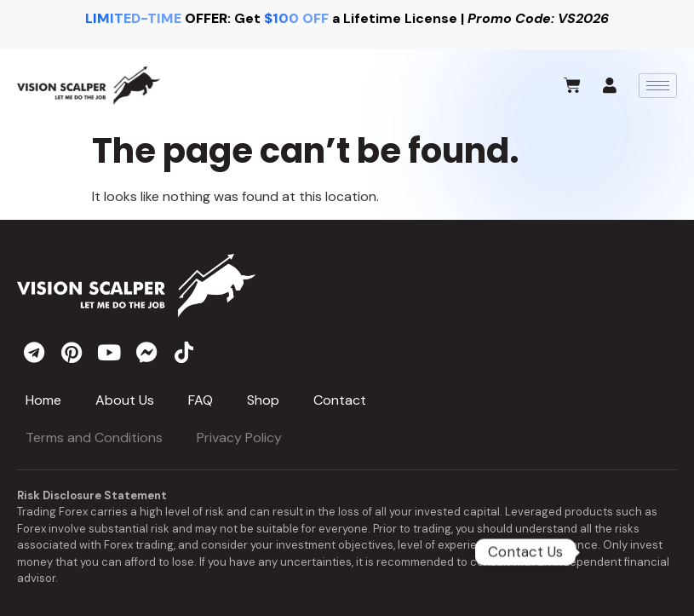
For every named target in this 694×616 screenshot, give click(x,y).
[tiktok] (184, 352)
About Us (125, 400)
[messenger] (146, 352)
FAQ (201, 400)
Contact (340, 400)
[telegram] (34, 352)
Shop (263, 400)
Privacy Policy (239, 438)
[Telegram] (627, 552)
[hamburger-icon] (658, 86)
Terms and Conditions (94, 438)
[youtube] (109, 352)
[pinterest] (72, 352)
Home (43, 400)
